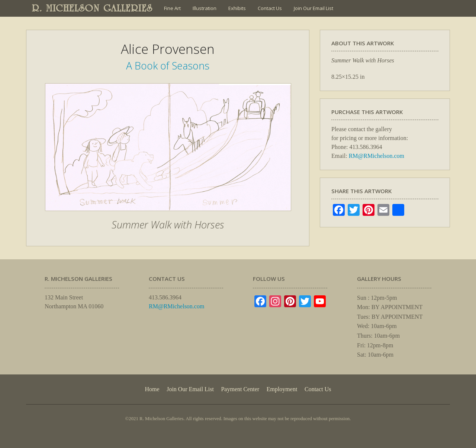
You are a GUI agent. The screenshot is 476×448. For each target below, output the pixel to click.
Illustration (205, 8)
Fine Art (172, 8)
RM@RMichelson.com (377, 156)
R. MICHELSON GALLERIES (92, 8)
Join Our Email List (313, 8)
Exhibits (237, 8)
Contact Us (270, 8)
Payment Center (240, 389)
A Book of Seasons (168, 66)
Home (152, 389)
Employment (282, 389)
